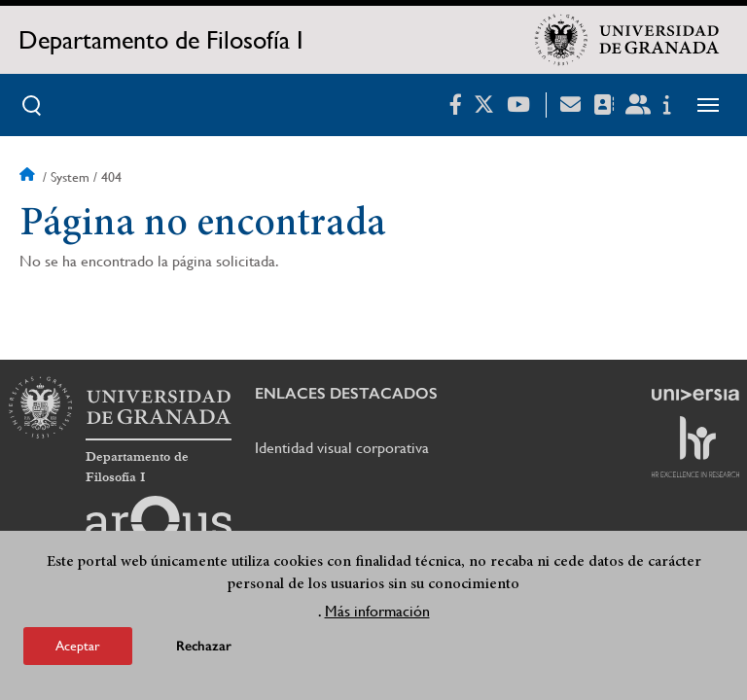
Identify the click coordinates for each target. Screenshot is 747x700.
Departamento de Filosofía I (161, 40)
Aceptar (78, 646)
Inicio (29, 177)
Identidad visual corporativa (342, 448)
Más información (377, 611)
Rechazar (204, 646)
